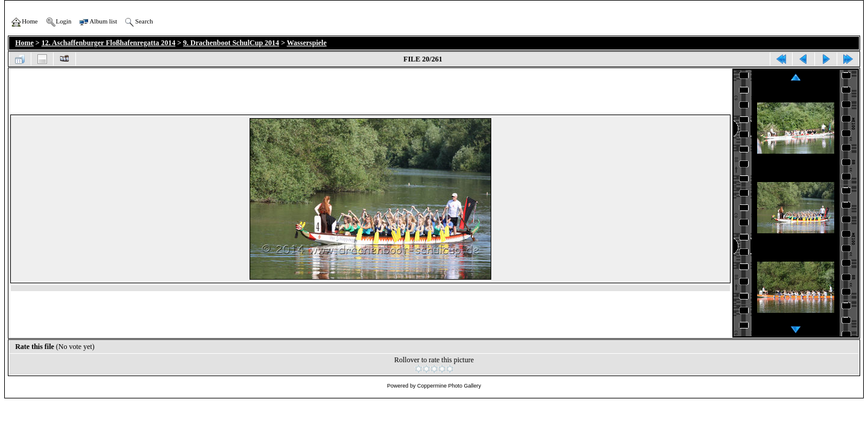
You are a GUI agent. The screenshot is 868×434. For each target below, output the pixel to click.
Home (24, 43)
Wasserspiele (307, 43)
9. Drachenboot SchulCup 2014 (231, 43)
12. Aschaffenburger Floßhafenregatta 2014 (108, 43)
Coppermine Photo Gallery (449, 386)
